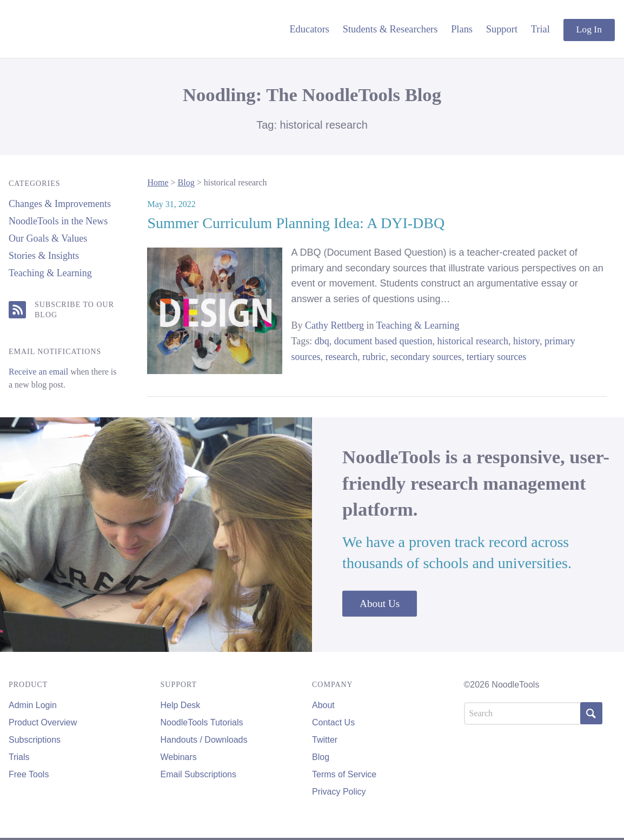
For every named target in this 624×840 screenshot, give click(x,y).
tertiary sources (496, 357)
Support (502, 29)
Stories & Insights (44, 256)
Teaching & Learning (50, 273)
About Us (380, 604)
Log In (589, 29)
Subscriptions (35, 740)
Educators (309, 29)
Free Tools (29, 774)
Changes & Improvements (60, 204)
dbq (322, 341)
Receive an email (38, 372)
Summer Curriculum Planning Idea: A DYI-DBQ (296, 223)
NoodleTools (82, 29)
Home (158, 182)
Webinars (179, 757)
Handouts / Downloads (204, 740)
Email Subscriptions (199, 774)
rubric (374, 357)
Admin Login (33, 705)
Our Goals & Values (48, 238)
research (341, 357)
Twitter (325, 740)
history (526, 341)
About (323, 705)
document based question (383, 341)
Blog (186, 182)
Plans (462, 29)
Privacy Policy (339, 792)
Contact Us (333, 722)
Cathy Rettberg (334, 325)
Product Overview (43, 722)
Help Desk (181, 705)
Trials (19, 757)
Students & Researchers (390, 29)
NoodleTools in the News (58, 221)
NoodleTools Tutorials (202, 722)
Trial (540, 29)
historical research (473, 341)
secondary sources (426, 357)
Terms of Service (344, 774)
